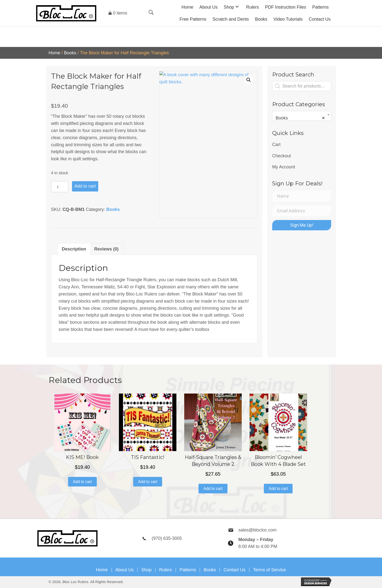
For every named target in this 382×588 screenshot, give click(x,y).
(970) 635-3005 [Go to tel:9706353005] (167, 538)
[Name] (302, 196)
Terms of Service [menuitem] (269, 570)
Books (70, 53)
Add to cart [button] (82, 482)
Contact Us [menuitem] (234, 570)
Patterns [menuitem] (188, 570)
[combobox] (302, 116)
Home (55, 53)
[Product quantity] (60, 187)
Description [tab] (74, 249)
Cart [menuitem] (276, 145)
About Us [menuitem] (125, 570)
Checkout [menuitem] (282, 156)
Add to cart (85, 186)
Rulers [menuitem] (166, 570)
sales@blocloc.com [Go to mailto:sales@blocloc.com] (257, 530)
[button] (237, 7)
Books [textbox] (300, 118)
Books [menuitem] (210, 570)
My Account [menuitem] (284, 167)
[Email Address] (302, 211)
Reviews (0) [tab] (106, 249)
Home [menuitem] (102, 570)
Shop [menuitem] (146, 570)
